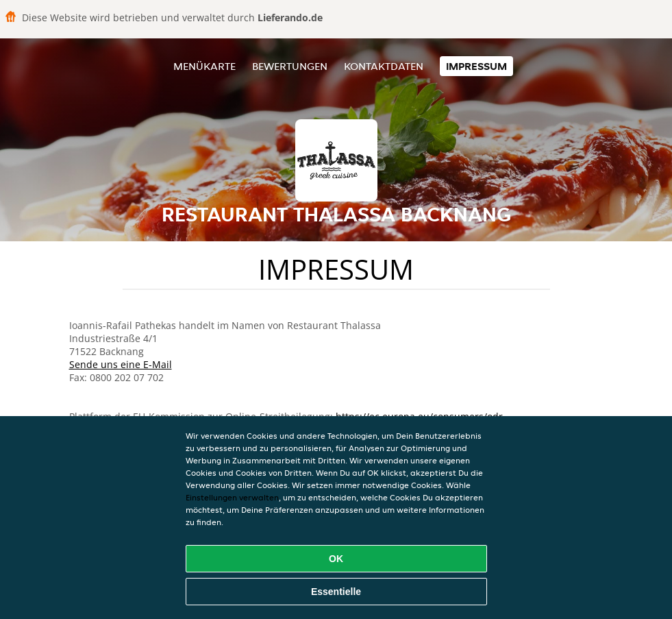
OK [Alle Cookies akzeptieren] (336, 559)
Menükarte (204, 66)
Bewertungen (290, 66)
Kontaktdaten (384, 66)
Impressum (476, 66)
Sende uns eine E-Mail (121, 364)
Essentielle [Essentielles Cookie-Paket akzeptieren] (336, 592)
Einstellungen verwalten (232, 497)
